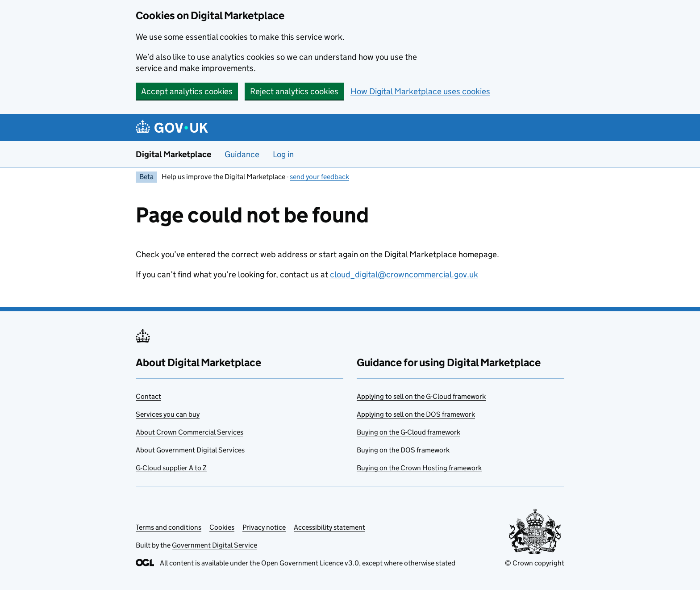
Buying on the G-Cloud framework (408, 432)
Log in (283, 154)
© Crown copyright (535, 563)
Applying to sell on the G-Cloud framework (421, 396)
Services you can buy (168, 414)
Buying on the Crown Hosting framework (419, 468)
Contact (148, 396)
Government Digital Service (215, 545)
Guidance (242, 154)
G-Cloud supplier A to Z (171, 468)
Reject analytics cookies (294, 91)
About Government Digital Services (190, 450)
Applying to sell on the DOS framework (416, 414)
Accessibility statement (329, 527)
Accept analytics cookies (187, 91)
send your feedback (319, 177)
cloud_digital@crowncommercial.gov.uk (404, 274)
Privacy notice (264, 527)
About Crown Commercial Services (190, 432)
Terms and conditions (169, 527)
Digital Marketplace (173, 154)
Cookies (222, 527)
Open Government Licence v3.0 (310, 563)
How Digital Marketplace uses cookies (420, 91)
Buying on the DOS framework (403, 450)
